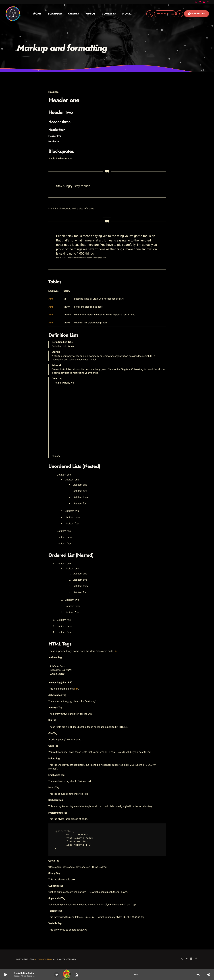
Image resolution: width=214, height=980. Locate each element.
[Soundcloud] (200, 2)
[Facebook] (208, 2)
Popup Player (196, 14)
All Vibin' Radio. (43, 959)
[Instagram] (204, 2)
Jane (51, 299)
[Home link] (13, 14)
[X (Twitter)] (196, 2)
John (51, 307)
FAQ (116, 651)
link (76, 689)
